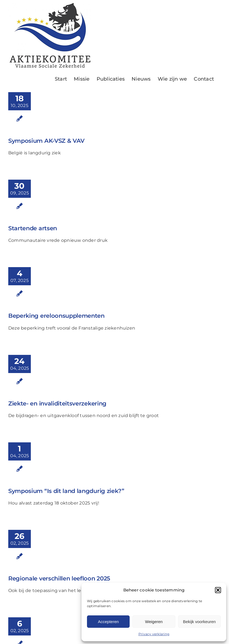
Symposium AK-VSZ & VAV (46, 141)
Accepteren (108, 622)
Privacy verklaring (154, 634)
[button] (218, 590)
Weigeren (154, 622)
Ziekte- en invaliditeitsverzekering (57, 403)
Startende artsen (33, 228)
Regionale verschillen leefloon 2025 (59, 578)
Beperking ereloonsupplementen (56, 316)
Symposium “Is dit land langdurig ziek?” (66, 491)
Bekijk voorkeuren (199, 622)
